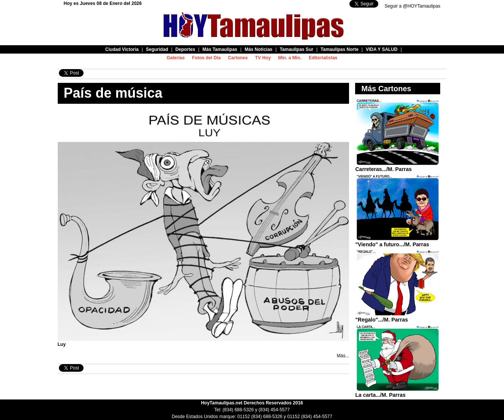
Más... (343, 356)
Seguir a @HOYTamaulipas (413, 6)
